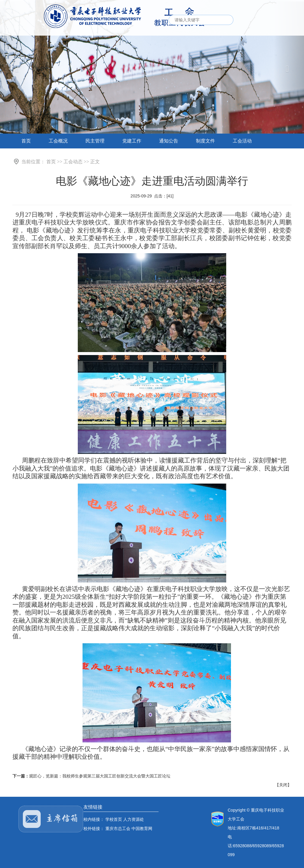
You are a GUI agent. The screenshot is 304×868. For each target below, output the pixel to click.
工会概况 (58, 141)
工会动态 (73, 162)
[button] (289, 68)
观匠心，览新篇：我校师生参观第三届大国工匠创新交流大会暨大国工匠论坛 (100, 776)
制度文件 (205, 141)
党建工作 (132, 141)
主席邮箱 (51, 819)
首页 (26, 141)
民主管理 (95, 141)
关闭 (283, 785)
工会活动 (242, 141)
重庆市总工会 (118, 829)
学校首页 (114, 819)
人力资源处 (134, 819)
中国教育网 (142, 829)
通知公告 (169, 141)
